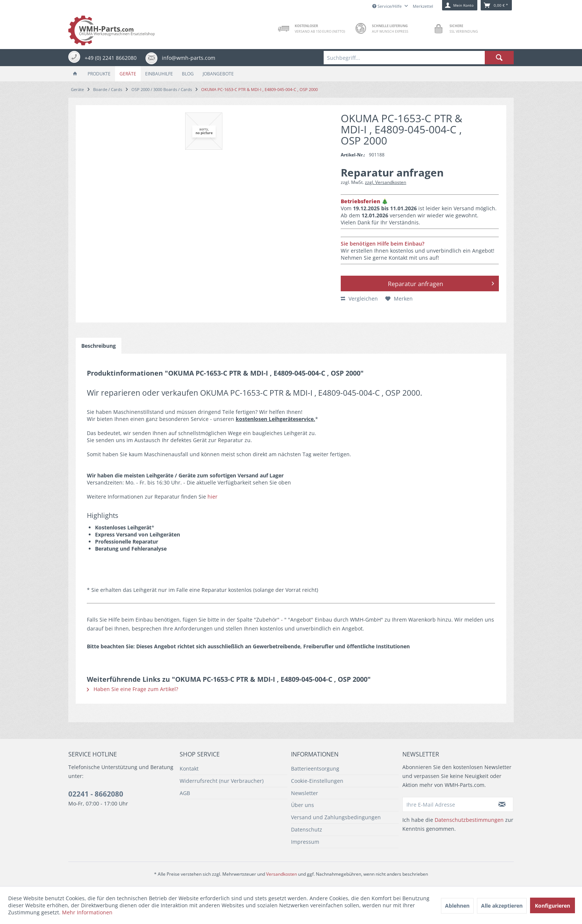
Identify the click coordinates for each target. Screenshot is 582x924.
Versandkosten (282, 874)
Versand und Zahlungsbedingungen (336, 817)
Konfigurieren (552, 906)
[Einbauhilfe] (159, 74)
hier (212, 497)
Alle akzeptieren (502, 906)
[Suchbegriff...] (419, 58)
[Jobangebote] (218, 74)
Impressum (305, 842)
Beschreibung (99, 346)
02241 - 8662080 (96, 794)
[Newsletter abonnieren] (502, 804)
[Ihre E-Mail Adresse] (447, 804)
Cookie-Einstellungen (317, 781)
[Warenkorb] (496, 5)
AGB (185, 793)
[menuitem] (419, 58)
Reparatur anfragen (441, 283)
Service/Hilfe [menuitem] (388, 6)
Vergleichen (359, 299)
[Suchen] (499, 58)
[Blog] (188, 74)
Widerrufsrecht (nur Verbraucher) (222, 781)
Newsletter (305, 793)
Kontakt (189, 769)
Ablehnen (457, 906)
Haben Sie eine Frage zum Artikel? (133, 689)
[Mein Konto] (460, 5)
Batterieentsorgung (315, 769)
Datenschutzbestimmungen (469, 820)
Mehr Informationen (87, 912)
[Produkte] (99, 74)
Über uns (303, 805)
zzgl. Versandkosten (385, 182)
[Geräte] (128, 74)
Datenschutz (307, 829)
